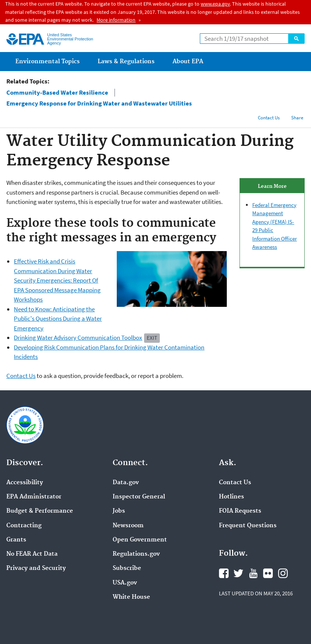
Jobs (119, 511)
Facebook (224, 573)
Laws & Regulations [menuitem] (126, 62)
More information (116, 20)
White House (131, 597)
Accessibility (25, 483)
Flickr (268, 573)
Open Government (140, 540)
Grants (16, 540)
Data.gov (126, 483)
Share (297, 118)
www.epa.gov (215, 4)
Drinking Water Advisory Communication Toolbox (78, 338)
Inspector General (139, 497)
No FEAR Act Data (32, 554)
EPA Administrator (34, 497)
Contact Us (269, 118)
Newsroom (128, 526)
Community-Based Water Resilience (57, 93)
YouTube (253, 573)
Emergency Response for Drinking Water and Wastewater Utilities (99, 103)
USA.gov (125, 583)
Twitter (238, 573)
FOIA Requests (240, 511)
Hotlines (231, 497)
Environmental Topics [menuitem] (48, 62)
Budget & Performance (40, 511)
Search (296, 39)
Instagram (283, 573)
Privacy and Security (36, 568)
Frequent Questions (248, 526)
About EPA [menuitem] (188, 62)
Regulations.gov (136, 554)
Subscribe (127, 568)
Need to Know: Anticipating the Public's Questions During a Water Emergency (58, 319)
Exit (152, 338)
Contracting (24, 526)
